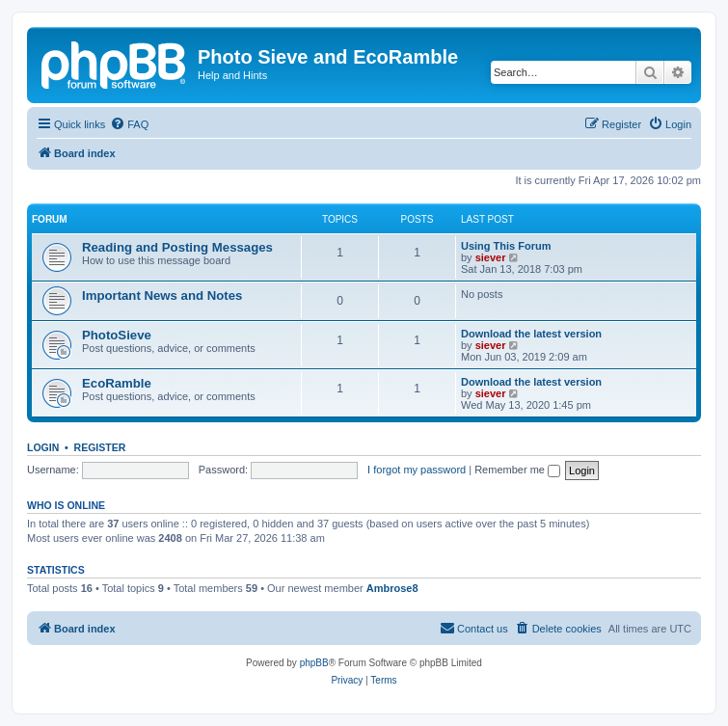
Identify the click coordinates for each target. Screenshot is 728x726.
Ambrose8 (392, 588)
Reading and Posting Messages (177, 247)
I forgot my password (417, 470)
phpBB (314, 663)
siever (491, 257)
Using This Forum (506, 246)
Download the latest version (531, 334)
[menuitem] (129, 124)
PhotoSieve (117, 335)
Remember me (517, 470)
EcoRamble (117, 383)
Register (100, 447)
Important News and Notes (162, 296)
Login (43, 447)
